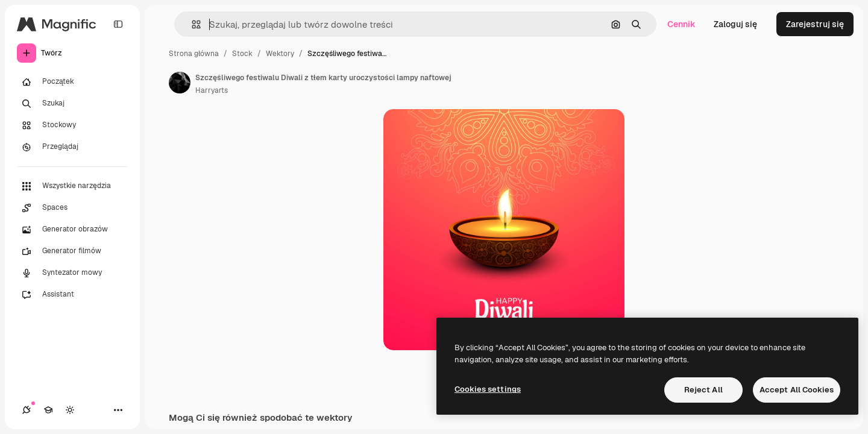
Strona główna (194, 54)
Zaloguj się (735, 24)
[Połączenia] (27, 410)
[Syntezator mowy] (72, 273)
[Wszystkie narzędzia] (72, 186)
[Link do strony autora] (180, 83)
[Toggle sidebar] (118, 24)
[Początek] (72, 82)
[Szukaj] (72, 104)
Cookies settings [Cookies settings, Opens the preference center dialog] (488, 389)
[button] (191, 24)
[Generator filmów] (72, 251)
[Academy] (48, 410)
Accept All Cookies (797, 390)
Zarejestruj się (815, 24)
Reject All (703, 390)
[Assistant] (72, 295)
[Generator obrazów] (72, 230)
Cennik (681, 24)
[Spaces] (72, 208)
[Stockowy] (72, 125)
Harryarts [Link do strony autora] (212, 90)
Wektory (280, 54)
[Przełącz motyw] (70, 410)
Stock (242, 54)
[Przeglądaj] (72, 147)
